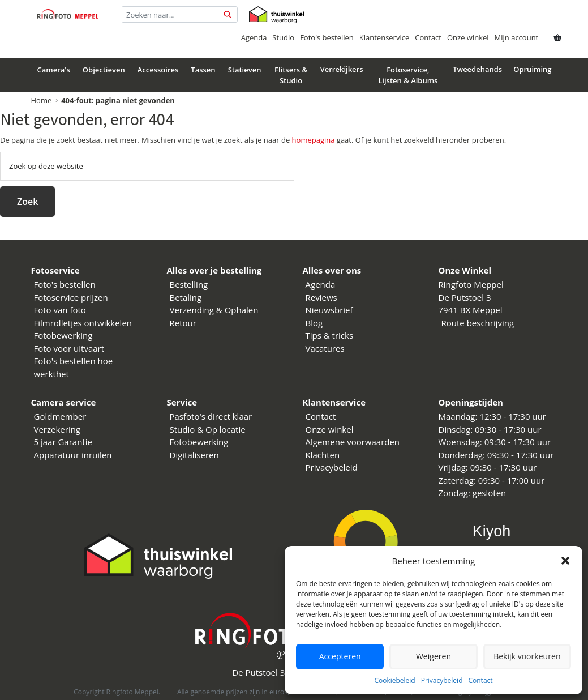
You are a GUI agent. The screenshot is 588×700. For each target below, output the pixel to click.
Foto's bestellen (327, 37)
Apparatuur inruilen (73, 455)
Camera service (64, 402)
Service (182, 402)
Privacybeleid (442, 680)
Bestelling (189, 284)
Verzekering (57, 429)
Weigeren (434, 656)
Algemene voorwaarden (353, 442)
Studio (283, 37)
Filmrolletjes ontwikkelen (83, 323)
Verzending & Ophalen (214, 310)
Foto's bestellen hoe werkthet (74, 367)
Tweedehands (477, 69)
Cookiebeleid (394, 680)
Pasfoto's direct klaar (211, 416)
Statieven (245, 70)
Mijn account (517, 37)
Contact (480, 680)
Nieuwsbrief (329, 310)
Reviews (321, 297)
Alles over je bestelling (214, 270)
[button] (565, 561)
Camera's (54, 70)
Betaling (186, 297)
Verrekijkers (342, 69)
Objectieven (104, 70)
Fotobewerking (63, 335)
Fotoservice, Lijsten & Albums (408, 75)
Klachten (323, 455)
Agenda (254, 37)
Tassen (203, 70)
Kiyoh (492, 531)
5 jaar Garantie (63, 442)
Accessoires (158, 70)
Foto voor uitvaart (69, 348)
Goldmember (60, 416)
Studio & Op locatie (208, 429)
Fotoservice (55, 270)
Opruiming (532, 69)
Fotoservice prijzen (71, 297)
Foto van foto (60, 310)
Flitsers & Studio (291, 75)
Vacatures (325, 348)
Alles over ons (332, 270)
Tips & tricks (330, 335)
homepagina (314, 140)
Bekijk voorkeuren (527, 656)
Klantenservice (384, 37)
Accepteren (340, 656)
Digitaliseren (194, 455)
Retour (183, 323)
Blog (314, 323)
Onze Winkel (465, 270)
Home (42, 100)
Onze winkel (468, 37)
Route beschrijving (478, 323)
